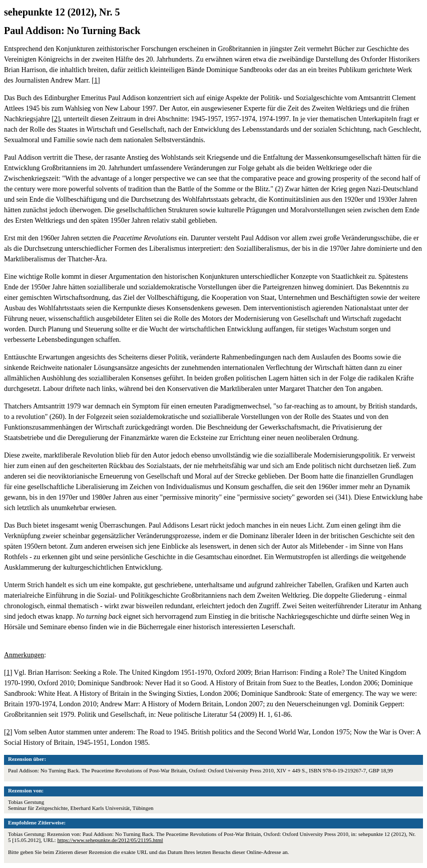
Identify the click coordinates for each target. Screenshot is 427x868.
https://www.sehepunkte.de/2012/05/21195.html (110, 840)
